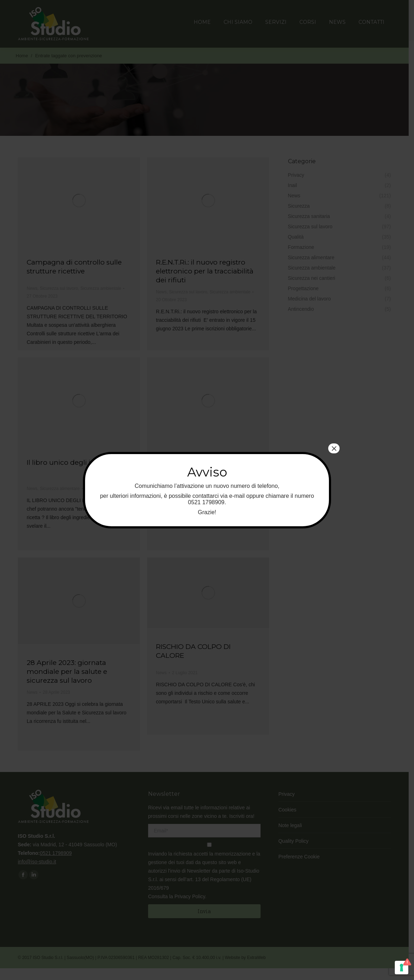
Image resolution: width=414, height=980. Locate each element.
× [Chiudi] (334, 448)
